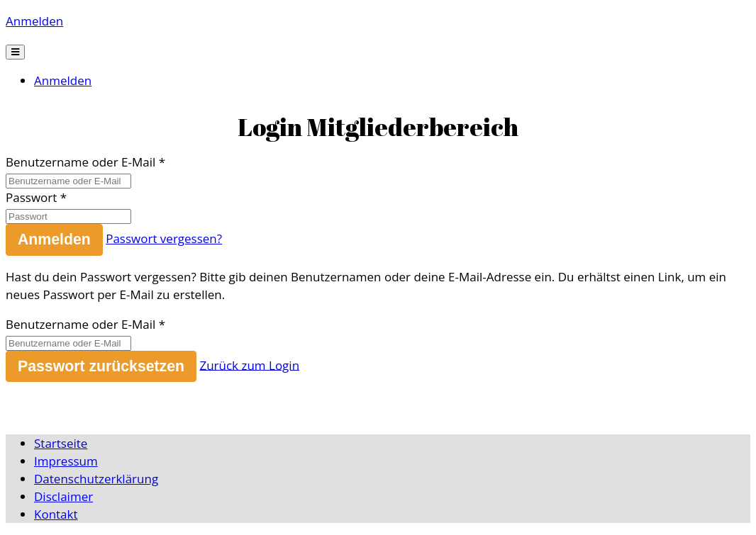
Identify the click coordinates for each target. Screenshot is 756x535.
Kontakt (56, 514)
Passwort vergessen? (164, 238)
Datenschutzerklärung (96, 479)
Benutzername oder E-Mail (80, 162)
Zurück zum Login (249, 365)
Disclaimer (63, 496)
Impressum (66, 461)
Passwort (31, 197)
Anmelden (34, 21)
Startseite (61, 443)
